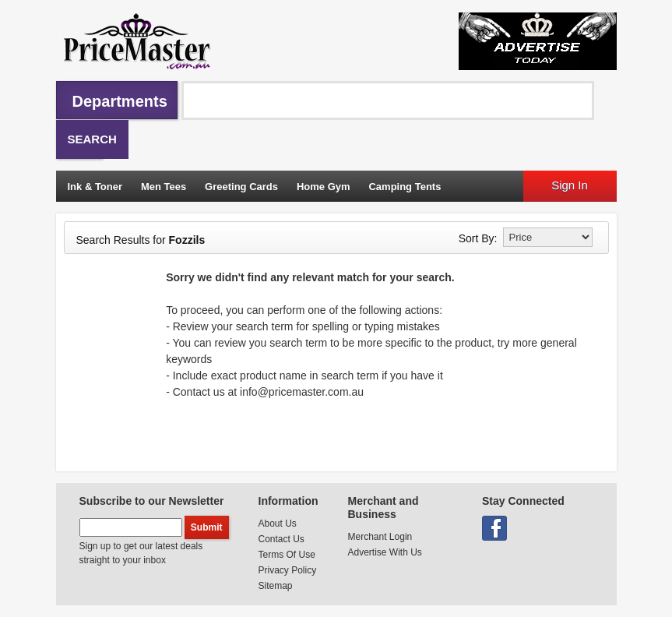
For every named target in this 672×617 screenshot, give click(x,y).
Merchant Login (380, 537)
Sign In (570, 185)
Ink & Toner (95, 187)
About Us (278, 524)
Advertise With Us (385, 552)
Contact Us (281, 539)
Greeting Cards (241, 187)
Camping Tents (405, 187)
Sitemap (276, 586)
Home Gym (324, 187)
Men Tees (164, 187)
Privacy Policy (288, 570)
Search (92, 139)
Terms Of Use (287, 555)
